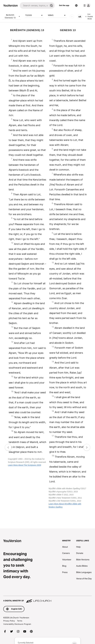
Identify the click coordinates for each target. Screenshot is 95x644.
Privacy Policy (9, 621)
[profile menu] (86, 5)
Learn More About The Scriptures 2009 (25, 465)
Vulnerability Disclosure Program (17, 624)
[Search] (34, 5)
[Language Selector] (76, 5)
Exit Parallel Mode (89, 16)
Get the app (64, 5)
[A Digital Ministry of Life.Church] (47, 599)
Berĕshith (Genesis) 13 (13, 16)
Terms (20, 621)
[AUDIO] (72, 17)
